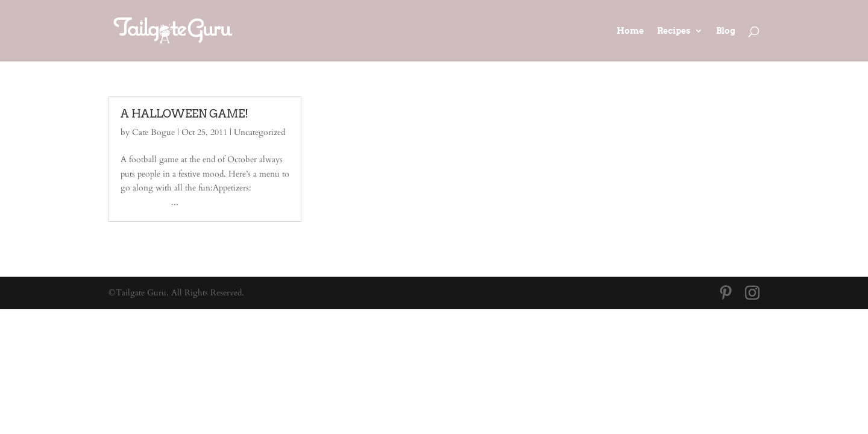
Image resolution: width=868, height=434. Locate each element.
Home (630, 31)
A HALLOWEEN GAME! (184, 114)
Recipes (674, 31)
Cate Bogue (153, 132)
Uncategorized (259, 132)
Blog (726, 31)
